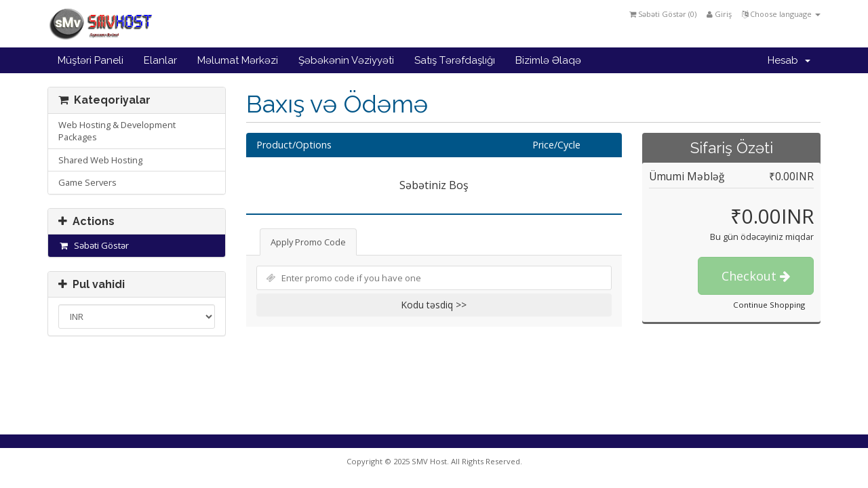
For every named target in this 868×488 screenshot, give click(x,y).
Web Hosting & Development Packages (117, 131)
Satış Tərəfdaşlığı (455, 60)
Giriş (719, 14)
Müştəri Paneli (91, 60)
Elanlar (160, 60)
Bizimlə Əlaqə (548, 60)
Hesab (789, 60)
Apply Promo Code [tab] (308, 242)
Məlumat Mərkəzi (238, 60)
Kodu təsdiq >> (434, 305)
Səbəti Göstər (94, 245)
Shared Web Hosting (100, 160)
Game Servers (87, 182)
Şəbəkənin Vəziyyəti (346, 60)
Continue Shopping (769, 305)
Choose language (781, 14)
